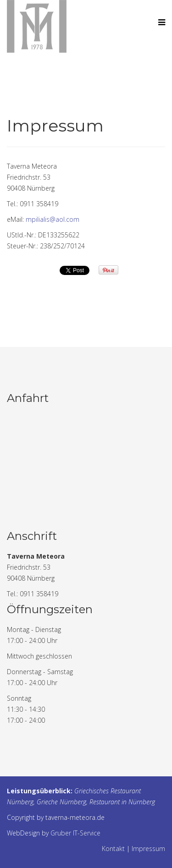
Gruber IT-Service (75, 833)
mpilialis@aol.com (53, 219)
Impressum (148, 849)
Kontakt (113, 849)
